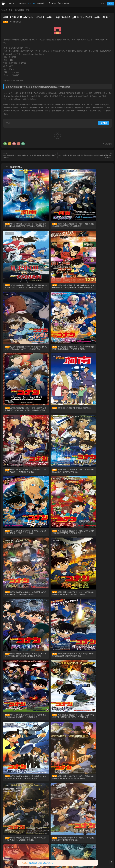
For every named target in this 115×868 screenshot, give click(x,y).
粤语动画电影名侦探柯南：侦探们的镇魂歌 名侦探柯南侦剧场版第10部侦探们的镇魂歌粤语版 (57, 659)
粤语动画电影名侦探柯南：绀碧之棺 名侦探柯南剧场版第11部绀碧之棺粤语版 (21, 659)
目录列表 (41, 3)
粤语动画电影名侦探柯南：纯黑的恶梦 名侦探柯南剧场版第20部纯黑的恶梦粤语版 (21, 473)
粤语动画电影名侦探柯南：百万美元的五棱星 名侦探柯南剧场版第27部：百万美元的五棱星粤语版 (20, 225)
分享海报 (107, 144)
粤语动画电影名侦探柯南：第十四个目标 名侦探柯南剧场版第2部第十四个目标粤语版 (94, 783)
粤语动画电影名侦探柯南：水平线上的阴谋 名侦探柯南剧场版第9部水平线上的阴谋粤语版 (94, 659)
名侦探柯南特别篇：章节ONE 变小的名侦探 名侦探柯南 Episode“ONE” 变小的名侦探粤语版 (57, 287)
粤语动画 (22, 3)
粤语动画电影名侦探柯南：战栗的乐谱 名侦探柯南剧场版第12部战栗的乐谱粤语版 (94, 597)
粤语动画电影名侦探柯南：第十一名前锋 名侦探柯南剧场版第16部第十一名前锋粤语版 (57, 535)
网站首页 (13, 3)
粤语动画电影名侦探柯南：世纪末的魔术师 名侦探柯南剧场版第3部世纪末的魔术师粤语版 (57, 783)
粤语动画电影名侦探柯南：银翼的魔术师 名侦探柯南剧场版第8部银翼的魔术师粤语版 (20, 721)
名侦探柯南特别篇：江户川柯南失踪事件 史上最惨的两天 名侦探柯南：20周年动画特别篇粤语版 (20, 349)
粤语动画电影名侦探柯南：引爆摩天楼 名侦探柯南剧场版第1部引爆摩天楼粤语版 (20, 845)
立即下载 (104, 123)
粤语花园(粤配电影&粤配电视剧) (41, 863)
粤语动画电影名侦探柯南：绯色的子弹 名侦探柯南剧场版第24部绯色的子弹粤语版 (94, 349)
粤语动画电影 (17, 22)
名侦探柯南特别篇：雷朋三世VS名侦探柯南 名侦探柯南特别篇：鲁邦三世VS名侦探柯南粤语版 (94, 225)
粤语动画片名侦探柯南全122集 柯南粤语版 (57, 349)
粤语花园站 (63, 4)
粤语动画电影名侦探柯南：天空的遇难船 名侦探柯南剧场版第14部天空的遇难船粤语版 (21, 597)
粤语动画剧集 (47, 296)
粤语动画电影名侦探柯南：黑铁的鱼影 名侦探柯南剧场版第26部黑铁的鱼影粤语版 (57, 225)
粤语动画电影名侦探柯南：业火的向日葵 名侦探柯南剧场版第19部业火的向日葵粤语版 (57, 473)
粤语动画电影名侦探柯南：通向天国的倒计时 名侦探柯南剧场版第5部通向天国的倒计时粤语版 (94, 721)
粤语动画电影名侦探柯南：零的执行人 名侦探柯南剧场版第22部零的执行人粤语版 (57, 411)
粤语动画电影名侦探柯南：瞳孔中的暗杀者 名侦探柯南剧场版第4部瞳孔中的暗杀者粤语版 (20, 783)
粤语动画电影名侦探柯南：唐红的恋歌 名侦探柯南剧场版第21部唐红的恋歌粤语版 (94, 411)
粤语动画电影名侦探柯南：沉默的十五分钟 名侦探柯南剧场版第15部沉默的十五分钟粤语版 (94, 535)
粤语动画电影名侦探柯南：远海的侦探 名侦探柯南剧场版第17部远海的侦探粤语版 (21, 535)
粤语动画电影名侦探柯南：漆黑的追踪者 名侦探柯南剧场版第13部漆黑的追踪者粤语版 (57, 597)
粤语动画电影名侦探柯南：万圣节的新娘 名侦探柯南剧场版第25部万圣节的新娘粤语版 (94, 287)
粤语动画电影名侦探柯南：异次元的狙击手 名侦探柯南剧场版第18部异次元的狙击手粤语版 (94, 473)
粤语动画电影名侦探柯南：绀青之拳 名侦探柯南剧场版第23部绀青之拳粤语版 (21, 411)
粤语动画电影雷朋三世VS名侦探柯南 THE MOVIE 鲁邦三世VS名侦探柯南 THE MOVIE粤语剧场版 (20, 287)
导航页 (52, 4)
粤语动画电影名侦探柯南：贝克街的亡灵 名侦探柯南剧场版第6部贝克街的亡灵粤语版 (57, 721)
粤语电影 (31, 3)
